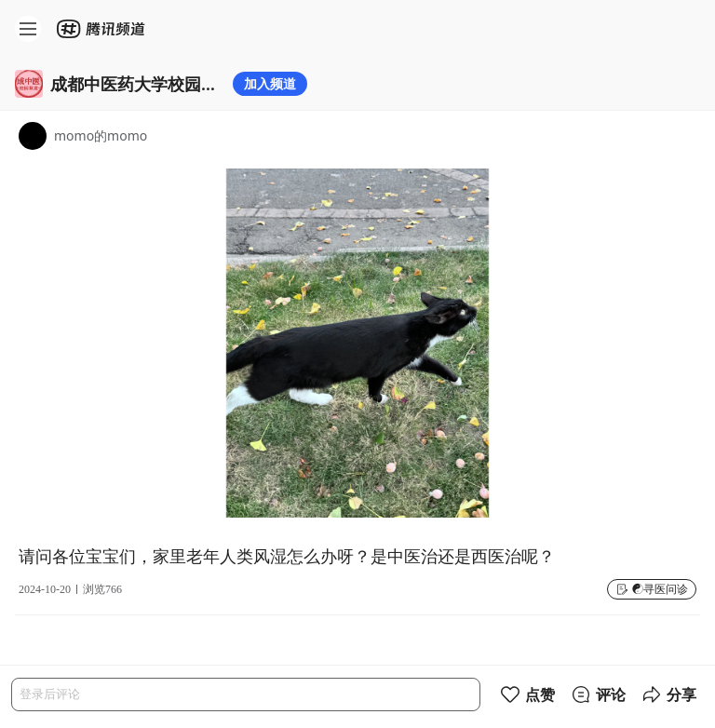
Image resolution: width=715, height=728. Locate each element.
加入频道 (270, 83)
